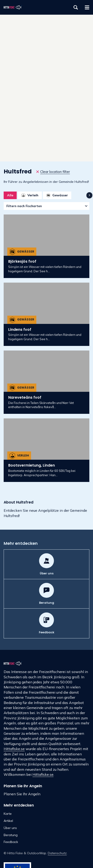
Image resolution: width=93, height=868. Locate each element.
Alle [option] (10, 195)
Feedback (11, 842)
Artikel (8, 821)
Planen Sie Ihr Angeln (22, 794)
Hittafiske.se (14, 749)
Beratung (11, 835)
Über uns (10, 828)
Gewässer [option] (57, 195)
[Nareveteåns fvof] (46, 382)
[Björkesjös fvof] (46, 246)
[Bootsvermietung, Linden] (46, 450)
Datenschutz (57, 853)
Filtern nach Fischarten (24, 206)
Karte (8, 814)
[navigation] (89, 195)
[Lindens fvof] (46, 314)
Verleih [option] (30, 195)
